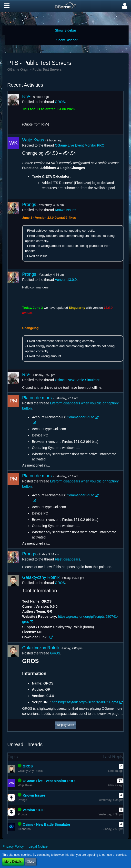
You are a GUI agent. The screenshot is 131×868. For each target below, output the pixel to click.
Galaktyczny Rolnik (41, 577)
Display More (65, 725)
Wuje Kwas (33, 140)
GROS (60, 102)
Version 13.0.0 (66, 280)
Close (31, 862)
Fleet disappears (68, 559)
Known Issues (65, 210)
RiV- (26, 96)
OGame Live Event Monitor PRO (80, 145)
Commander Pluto (80, 417)
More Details (13, 862)
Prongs (29, 205)
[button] (7, 6)
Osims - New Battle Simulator (77, 380)
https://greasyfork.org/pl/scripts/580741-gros (85, 702)
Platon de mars (37, 398)
